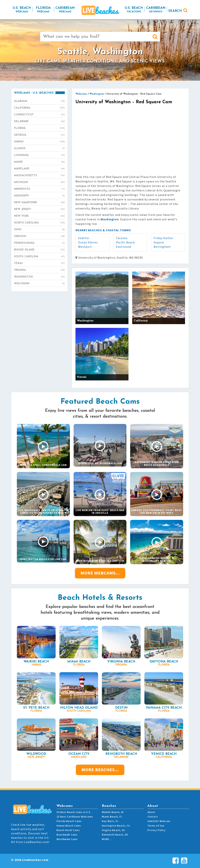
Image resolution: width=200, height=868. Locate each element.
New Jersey (39, 209)
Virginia (39, 270)
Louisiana (39, 155)
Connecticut (39, 115)
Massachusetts (39, 176)
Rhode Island (39, 250)
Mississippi (39, 196)
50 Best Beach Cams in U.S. (74, 812)
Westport (85, 247)
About (151, 812)
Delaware (39, 122)
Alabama (39, 101)
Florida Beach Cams (69, 821)
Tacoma (122, 238)
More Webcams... (100, 573)
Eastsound (124, 247)
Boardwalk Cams (67, 835)
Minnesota (39, 189)
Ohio (39, 230)
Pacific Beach (125, 242)
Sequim (159, 242)
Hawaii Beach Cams (69, 826)
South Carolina (39, 257)
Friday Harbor (163, 238)
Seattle (84, 238)
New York (39, 216)
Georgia (39, 135)
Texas (39, 263)
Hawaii (39, 142)
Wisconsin (39, 284)
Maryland (39, 169)
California (39, 108)
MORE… (107, 839)
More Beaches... (100, 770)
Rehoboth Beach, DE (115, 835)
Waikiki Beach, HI (113, 812)
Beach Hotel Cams (68, 830)
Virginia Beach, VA (113, 830)
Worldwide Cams (67, 839)
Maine (39, 162)
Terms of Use (156, 826)
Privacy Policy (156, 830)
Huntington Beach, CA (116, 826)
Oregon (39, 236)
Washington (39, 277)
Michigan (39, 182)
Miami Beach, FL (112, 817)
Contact (153, 817)
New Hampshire (39, 203)
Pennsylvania (39, 243)
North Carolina (39, 223)
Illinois (39, 149)
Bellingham (162, 247)
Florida (39, 128)
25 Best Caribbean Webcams (75, 817)
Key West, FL (110, 821)
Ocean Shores (88, 242)
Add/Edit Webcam (159, 821)
